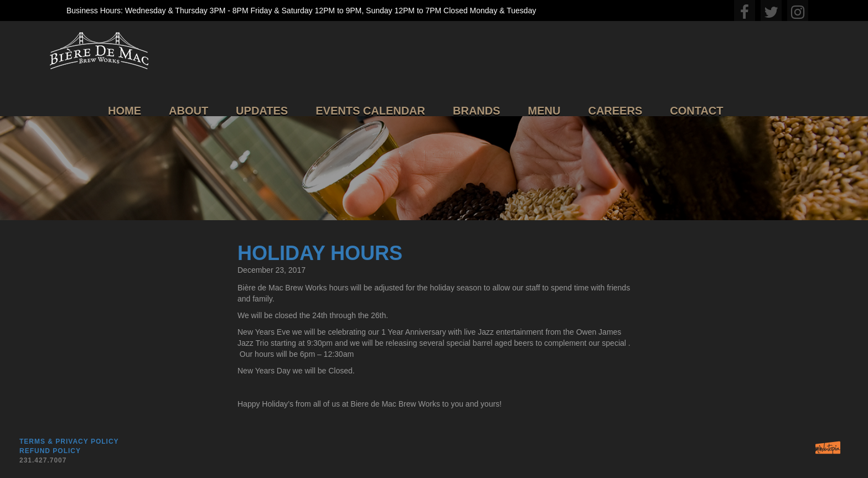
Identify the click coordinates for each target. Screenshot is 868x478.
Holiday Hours (320, 253)
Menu (544, 111)
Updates (262, 111)
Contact (696, 111)
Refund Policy (50, 451)
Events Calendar (370, 111)
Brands (477, 111)
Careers (615, 111)
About (188, 111)
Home (125, 111)
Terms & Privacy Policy (69, 441)
